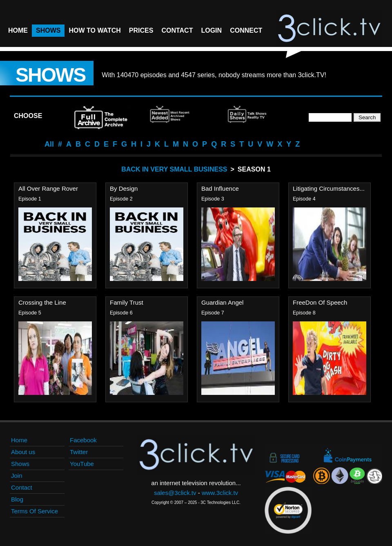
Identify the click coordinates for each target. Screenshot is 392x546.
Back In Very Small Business (174, 169)
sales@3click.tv (175, 493)
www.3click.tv (220, 493)
